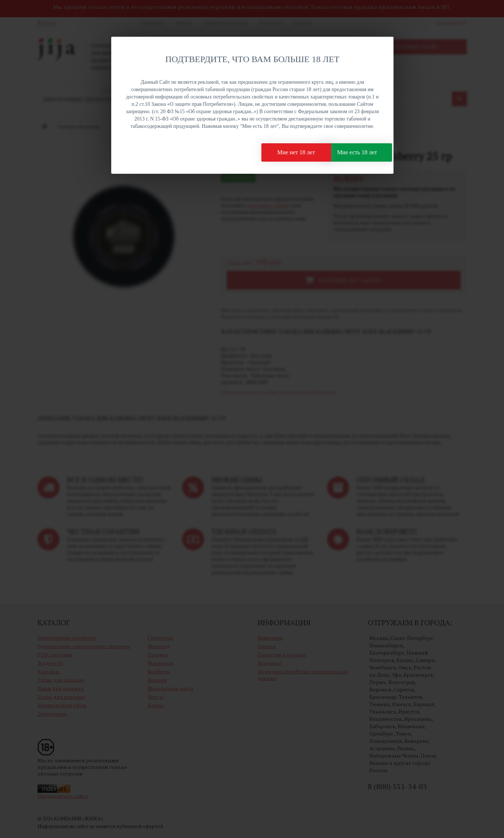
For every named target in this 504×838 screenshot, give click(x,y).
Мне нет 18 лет (270, 154)
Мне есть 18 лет (346, 154)
